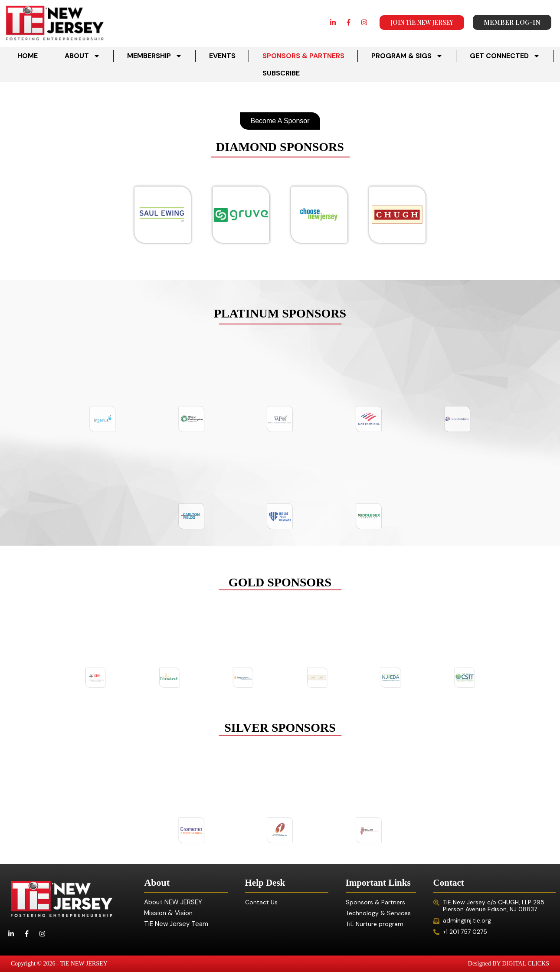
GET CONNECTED (505, 56)
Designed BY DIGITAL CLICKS (509, 964)
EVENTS (222, 56)
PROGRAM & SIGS (407, 56)
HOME (28, 56)
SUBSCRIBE (281, 73)
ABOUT (82, 56)
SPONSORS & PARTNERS (303, 56)
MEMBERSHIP (155, 56)
